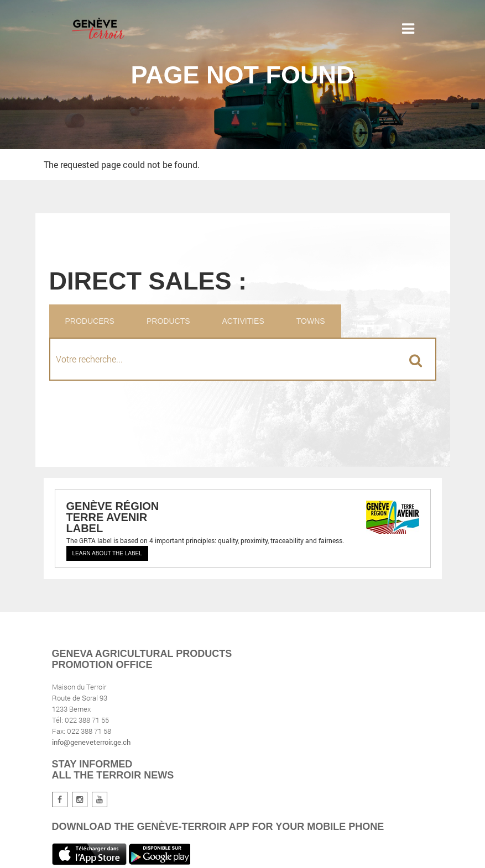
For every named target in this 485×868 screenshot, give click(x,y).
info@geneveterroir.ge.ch (91, 742)
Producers (90, 321)
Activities (243, 321)
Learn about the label (107, 553)
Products (168, 321)
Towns (311, 321)
